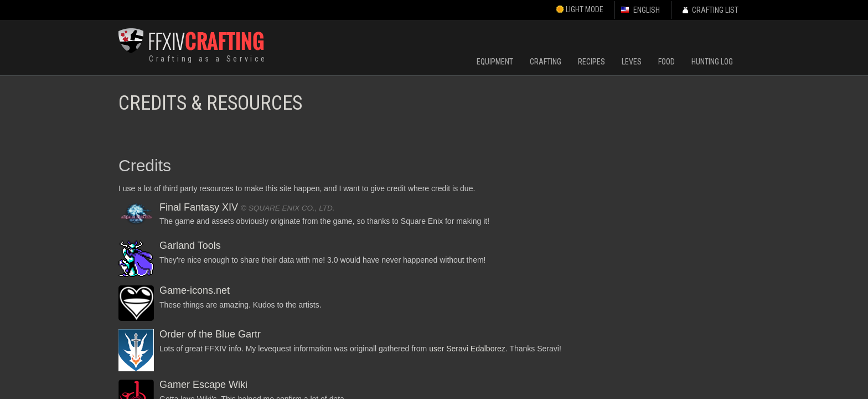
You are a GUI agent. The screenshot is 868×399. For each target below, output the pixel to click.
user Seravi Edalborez (467, 349)
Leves (632, 62)
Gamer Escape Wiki (203, 385)
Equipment (495, 62)
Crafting (546, 62)
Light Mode (580, 9)
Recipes (591, 62)
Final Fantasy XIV (199, 207)
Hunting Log (712, 62)
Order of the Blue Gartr (210, 334)
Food (666, 62)
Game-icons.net (195, 290)
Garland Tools (190, 245)
